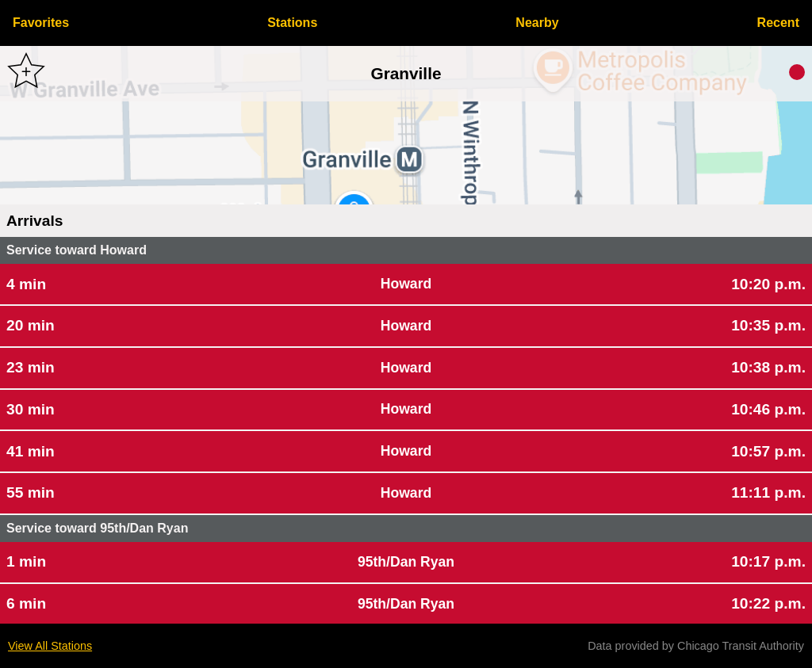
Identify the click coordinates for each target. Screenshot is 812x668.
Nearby (537, 23)
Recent (778, 23)
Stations (292, 23)
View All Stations (50, 646)
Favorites (41, 23)
